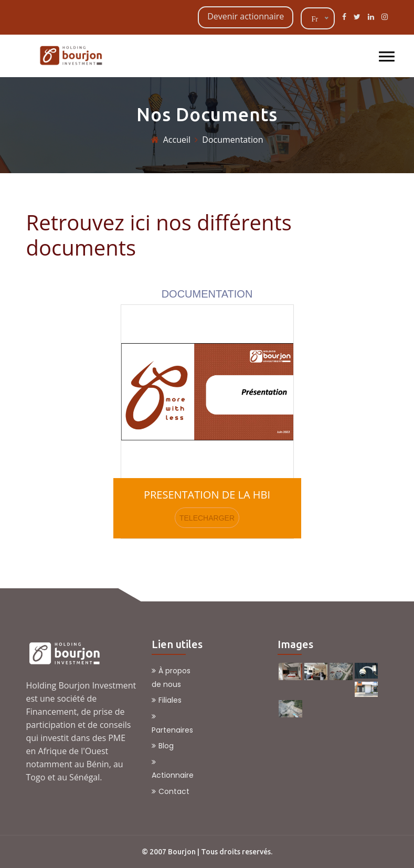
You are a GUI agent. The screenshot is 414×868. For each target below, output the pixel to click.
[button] (384, 52)
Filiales (167, 700)
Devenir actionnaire (246, 16)
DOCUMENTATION (207, 294)
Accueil (177, 140)
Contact (171, 791)
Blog (163, 746)
